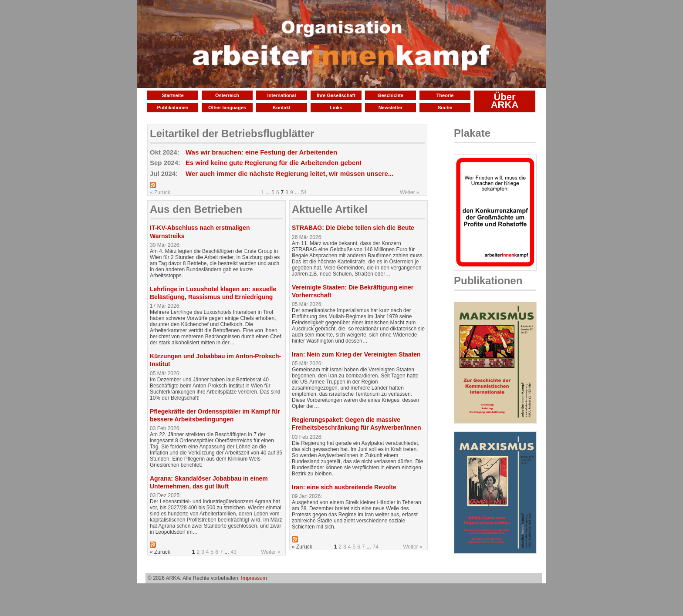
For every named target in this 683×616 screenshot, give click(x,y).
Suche (445, 108)
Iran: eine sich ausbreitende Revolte (344, 487)
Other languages (227, 108)
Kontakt (282, 108)
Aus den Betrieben (196, 209)
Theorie (445, 95)
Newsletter (391, 108)
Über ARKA (505, 101)
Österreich (227, 95)
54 (304, 192)
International (281, 95)
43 (234, 552)
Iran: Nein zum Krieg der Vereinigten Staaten (356, 354)
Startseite (172, 95)
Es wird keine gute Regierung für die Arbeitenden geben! (274, 163)
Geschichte (391, 95)
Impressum (254, 578)
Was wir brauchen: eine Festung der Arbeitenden (261, 152)
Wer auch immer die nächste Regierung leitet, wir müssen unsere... (289, 173)
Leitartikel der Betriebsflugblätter (232, 133)
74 (376, 547)
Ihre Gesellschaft (336, 95)
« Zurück (160, 192)
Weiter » (409, 192)
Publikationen (172, 108)
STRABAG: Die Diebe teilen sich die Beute (353, 228)
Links (336, 108)
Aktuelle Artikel (330, 209)
